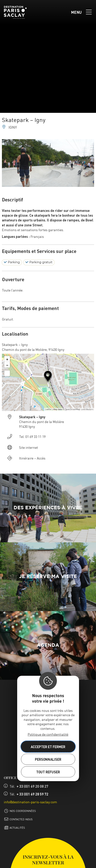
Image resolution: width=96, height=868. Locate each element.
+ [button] (7, 359)
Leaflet (48, 409)
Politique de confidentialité (48, 734)
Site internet (29, 447)
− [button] (7, 365)
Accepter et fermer (48, 747)
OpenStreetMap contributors (79, 409)
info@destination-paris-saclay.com (30, 802)
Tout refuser (48, 772)
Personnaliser (48, 759)
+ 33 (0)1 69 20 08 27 (32, 786)
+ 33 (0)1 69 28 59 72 (32, 794)
